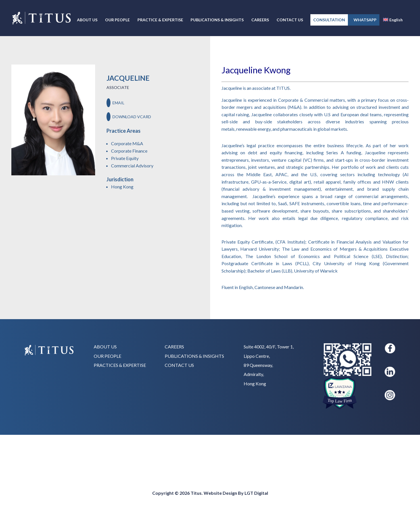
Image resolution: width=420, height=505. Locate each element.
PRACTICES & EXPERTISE (120, 365)
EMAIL (115, 103)
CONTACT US (290, 20)
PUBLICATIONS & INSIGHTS (217, 20)
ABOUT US (87, 20)
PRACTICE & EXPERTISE (160, 20)
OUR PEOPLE (117, 20)
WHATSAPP (364, 20)
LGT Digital (256, 493)
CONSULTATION (329, 20)
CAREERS (260, 20)
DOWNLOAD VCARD (129, 117)
